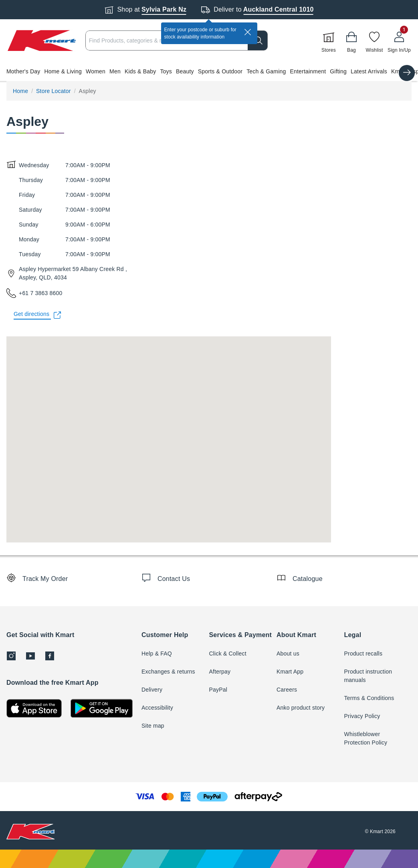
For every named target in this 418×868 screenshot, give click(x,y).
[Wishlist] (374, 40)
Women (96, 71)
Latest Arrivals (369, 71)
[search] (258, 40)
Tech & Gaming (266, 71)
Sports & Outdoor (220, 71)
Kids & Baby (140, 71)
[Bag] (351, 40)
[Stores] (329, 40)
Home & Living (63, 71)
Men (115, 71)
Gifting (338, 71)
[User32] (399, 40)
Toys (166, 71)
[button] (209, 71)
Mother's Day (23, 71)
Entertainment (308, 71)
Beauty (185, 71)
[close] (248, 32)
